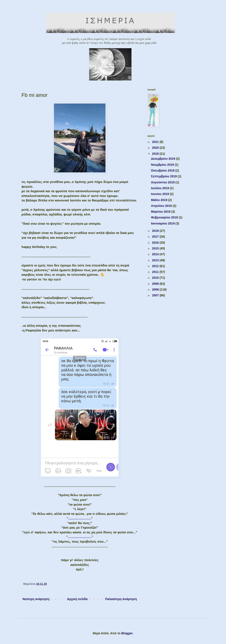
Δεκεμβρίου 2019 (163, 159)
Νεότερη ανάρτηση (36, 599)
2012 (156, 266)
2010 (156, 278)
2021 (156, 142)
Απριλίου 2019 (162, 206)
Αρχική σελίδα (77, 599)
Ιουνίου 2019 (160, 194)
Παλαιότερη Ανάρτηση (121, 599)
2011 (156, 272)
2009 (156, 284)
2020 (156, 148)
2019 (156, 154)
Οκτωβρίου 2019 (163, 170)
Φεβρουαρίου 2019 (165, 217)
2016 (156, 243)
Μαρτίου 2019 (161, 212)
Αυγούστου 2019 (163, 182)
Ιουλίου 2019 (160, 188)
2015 (156, 248)
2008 (156, 289)
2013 (156, 260)
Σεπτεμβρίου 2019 (164, 176)
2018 (156, 231)
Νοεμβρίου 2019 (163, 165)
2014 (156, 254)
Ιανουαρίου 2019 (163, 223)
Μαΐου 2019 (160, 200)
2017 (156, 237)
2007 (156, 295)
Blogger (127, 633)
